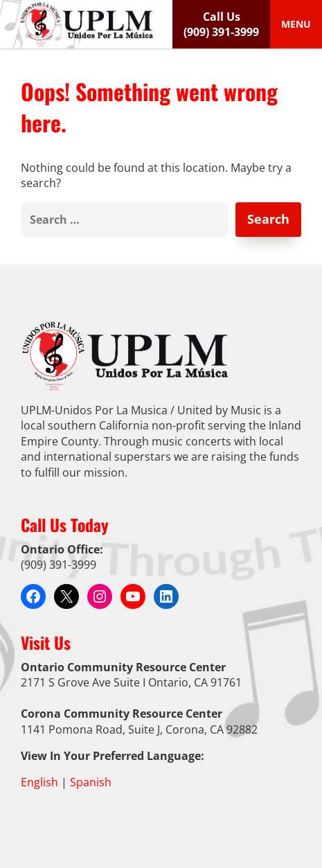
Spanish (91, 782)
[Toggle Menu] (296, 24)
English (39, 782)
